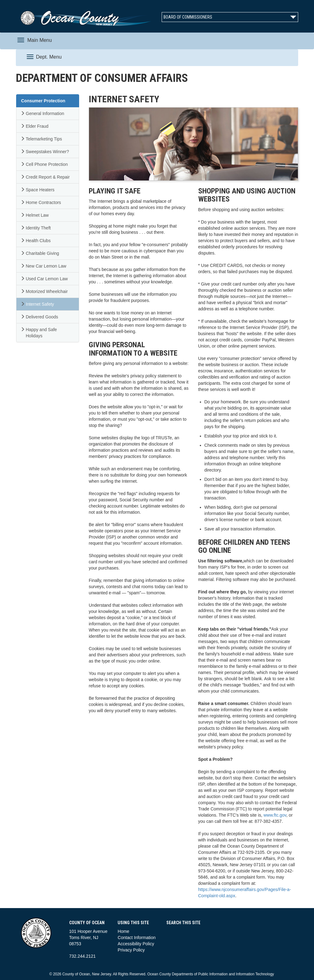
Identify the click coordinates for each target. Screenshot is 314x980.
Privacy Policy (131, 950)
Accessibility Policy (136, 944)
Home (123, 931)
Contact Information (137, 938)
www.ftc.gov (275, 815)
